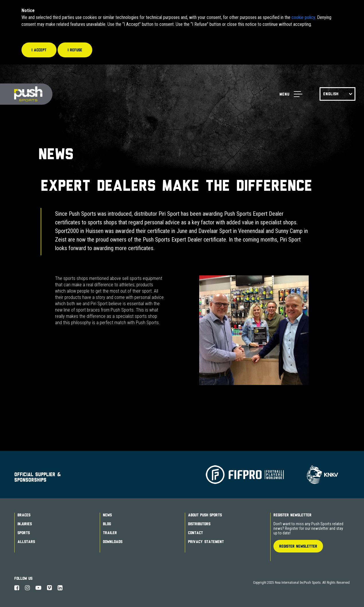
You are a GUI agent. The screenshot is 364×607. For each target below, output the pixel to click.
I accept (39, 50)
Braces (24, 515)
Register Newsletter (292, 515)
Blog (107, 524)
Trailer (110, 533)
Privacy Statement (206, 542)
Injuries (25, 524)
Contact (195, 533)
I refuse (75, 50)
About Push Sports (205, 515)
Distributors (199, 524)
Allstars (26, 542)
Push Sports (26, 94)
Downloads (113, 542)
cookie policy (303, 17)
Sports (24, 533)
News (107, 515)
